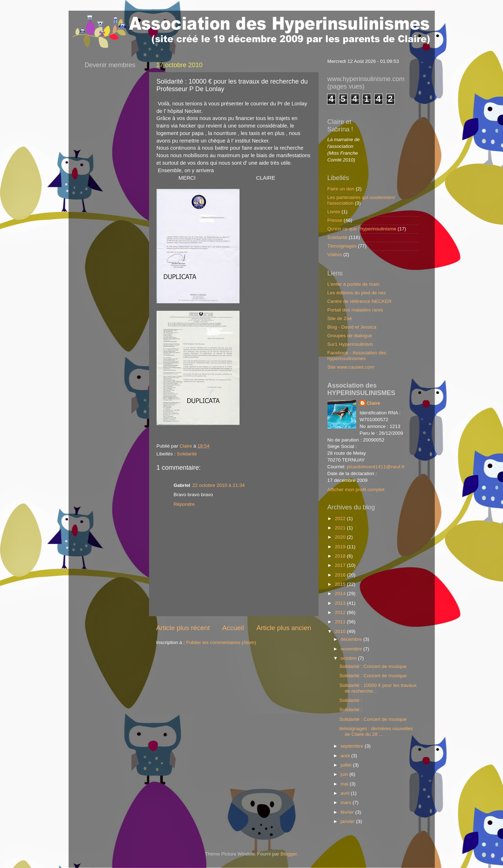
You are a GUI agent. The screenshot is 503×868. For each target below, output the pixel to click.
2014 (341, 593)
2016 (341, 575)
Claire (374, 403)
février (348, 812)
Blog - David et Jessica (352, 327)
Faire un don (341, 189)
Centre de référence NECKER (360, 301)
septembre (353, 746)
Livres (334, 212)
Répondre (184, 504)
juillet (347, 765)
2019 (341, 547)
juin (345, 774)
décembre (352, 639)
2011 (341, 622)
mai (345, 784)
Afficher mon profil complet (356, 490)
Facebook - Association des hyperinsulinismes (357, 356)
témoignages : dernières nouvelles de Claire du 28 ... (376, 731)
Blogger (289, 854)
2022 (341, 518)
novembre (352, 649)
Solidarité (187, 454)
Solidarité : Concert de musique (373, 666)
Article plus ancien (284, 628)
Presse (335, 220)
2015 (341, 584)
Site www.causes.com (351, 367)
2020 (341, 537)
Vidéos (335, 255)
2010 (341, 631)
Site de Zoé (340, 318)
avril (346, 793)
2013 (341, 603)
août (346, 756)
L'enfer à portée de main (354, 284)
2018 (341, 556)
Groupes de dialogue (350, 336)
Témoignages (342, 246)
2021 (341, 528)
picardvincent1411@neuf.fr (376, 467)
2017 (341, 565)
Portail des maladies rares (355, 310)
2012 (341, 612)
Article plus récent (183, 628)
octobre (349, 658)
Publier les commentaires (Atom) (221, 642)
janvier (349, 821)
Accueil (233, 628)
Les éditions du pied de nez (357, 293)
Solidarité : (351, 700)
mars (347, 802)
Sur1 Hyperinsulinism (350, 344)
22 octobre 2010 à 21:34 (218, 485)
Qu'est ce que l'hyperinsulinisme (362, 229)
